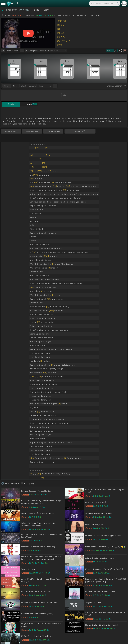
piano (15, 86)
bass (49, 86)
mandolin (32, 86)
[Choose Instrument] (55, 86)
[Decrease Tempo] (3, 51)
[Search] (117, 3)
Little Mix (23, 10)
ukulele (24, 86)
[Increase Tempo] (22, 51)
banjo (41, 86)
